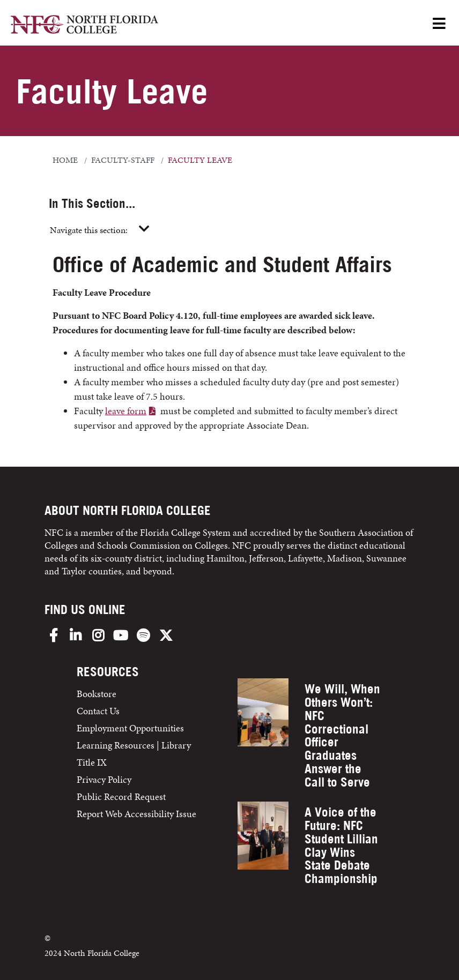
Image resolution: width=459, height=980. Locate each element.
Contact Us (98, 711)
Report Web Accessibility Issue (136, 814)
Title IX (92, 762)
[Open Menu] (439, 24)
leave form (126, 411)
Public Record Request (121, 796)
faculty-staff (123, 160)
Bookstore (98, 694)
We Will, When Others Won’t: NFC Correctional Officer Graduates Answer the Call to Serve (342, 735)
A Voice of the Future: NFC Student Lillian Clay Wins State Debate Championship (341, 845)
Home (65, 160)
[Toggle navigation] (144, 229)
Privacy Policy (104, 779)
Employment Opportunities (130, 728)
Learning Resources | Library (134, 745)
